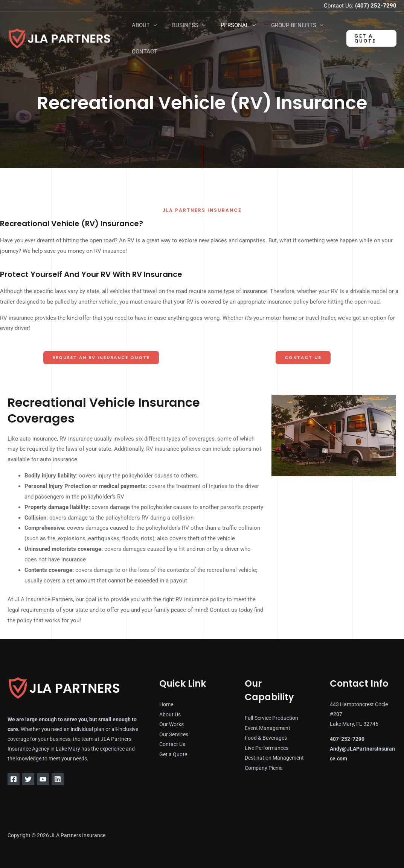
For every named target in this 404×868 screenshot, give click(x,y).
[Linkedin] (67, 779)
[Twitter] (31, 779)
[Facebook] (14, 779)
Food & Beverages (266, 738)
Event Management (268, 728)
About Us (170, 714)
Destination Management (274, 757)
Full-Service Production (271, 718)
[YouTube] (49, 779)
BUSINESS (180, 25)
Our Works (172, 724)
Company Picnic (264, 767)
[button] (370, 38)
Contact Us (172, 744)
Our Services (174, 734)
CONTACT (143, 52)
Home (166, 705)
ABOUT (139, 25)
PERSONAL (225, 25)
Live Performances (267, 748)
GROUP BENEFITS (281, 25)
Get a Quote (173, 754)
